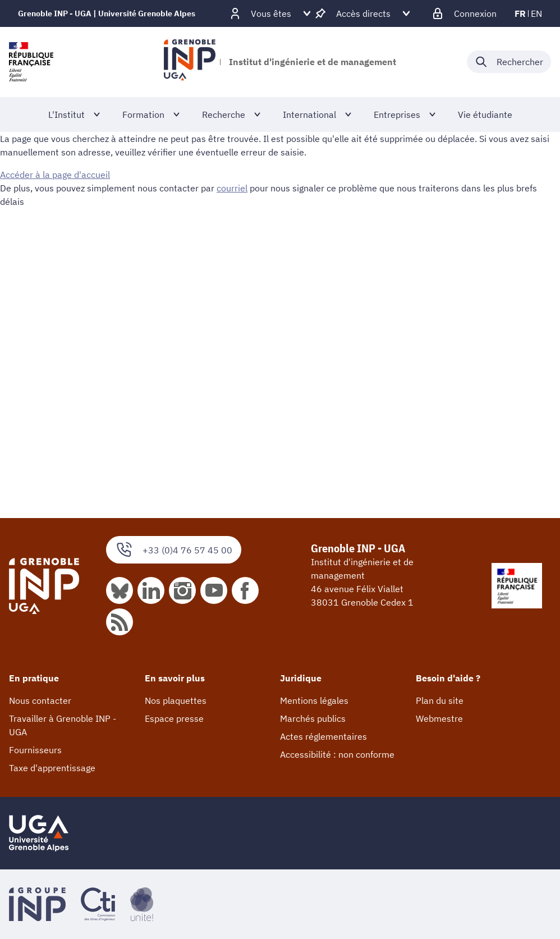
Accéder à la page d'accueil (55, 175)
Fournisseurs (35, 750)
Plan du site (440, 700)
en (536, 13)
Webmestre (439, 718)
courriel (232, 188)
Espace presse (174, 718)
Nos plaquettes (176, 700)
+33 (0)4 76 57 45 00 (174, 550)
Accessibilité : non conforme (337, 754)
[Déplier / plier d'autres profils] (271, 13)
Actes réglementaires (323, 736)
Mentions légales (314, 700)
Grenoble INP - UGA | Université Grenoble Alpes (107, 13)
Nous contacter (40, 700)
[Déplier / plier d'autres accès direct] (363, 13)
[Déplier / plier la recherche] (509, 62)
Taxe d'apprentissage (52, 768)
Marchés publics (313, 718)
